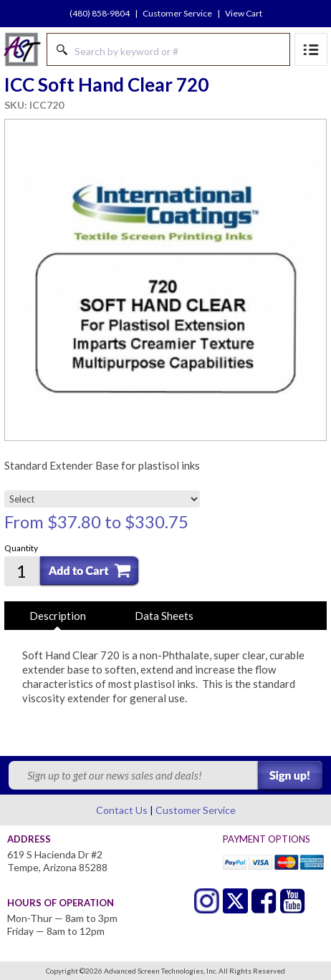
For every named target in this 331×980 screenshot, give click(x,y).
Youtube (293, 901)
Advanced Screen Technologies (22, 49)
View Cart (244, 13)
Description (58, 616)
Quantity (21, 548)
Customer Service (177, 13)
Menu (311, 49)
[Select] (102, 499)
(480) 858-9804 (100, 13)
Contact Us (122, 810)
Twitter (207, 901)
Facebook (264, 901)
